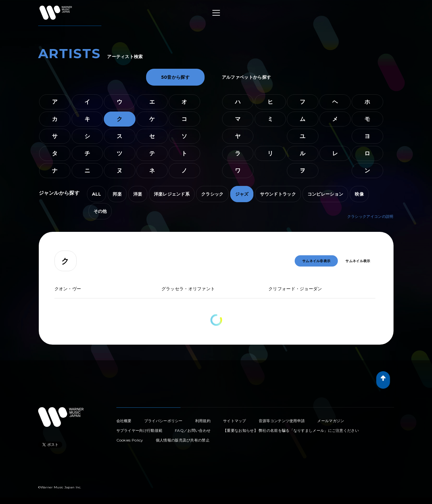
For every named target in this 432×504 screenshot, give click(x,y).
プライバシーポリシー (163, 421)
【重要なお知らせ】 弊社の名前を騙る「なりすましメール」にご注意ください (291, 430)
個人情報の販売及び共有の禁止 (183, 440)
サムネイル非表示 (316, 261)
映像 (359, 194)
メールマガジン (331, 421)
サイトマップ (235, 421)
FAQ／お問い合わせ (193, 430)
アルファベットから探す (246, 77)
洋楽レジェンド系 (172, 194)
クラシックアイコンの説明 (370, 216)
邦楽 (117, 194)
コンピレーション (325, 194)
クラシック (212, 194)
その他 (100, 211)
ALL (97, 194)
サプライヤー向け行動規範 (140, 430)
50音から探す (175, 77)
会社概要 (124, 421)
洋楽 (138, 194)
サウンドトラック (278, 194)
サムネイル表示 (358, 261)
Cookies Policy (130, 440)
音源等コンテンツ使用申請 (282, 421)
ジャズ (242, 194)
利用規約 (203, 421)
